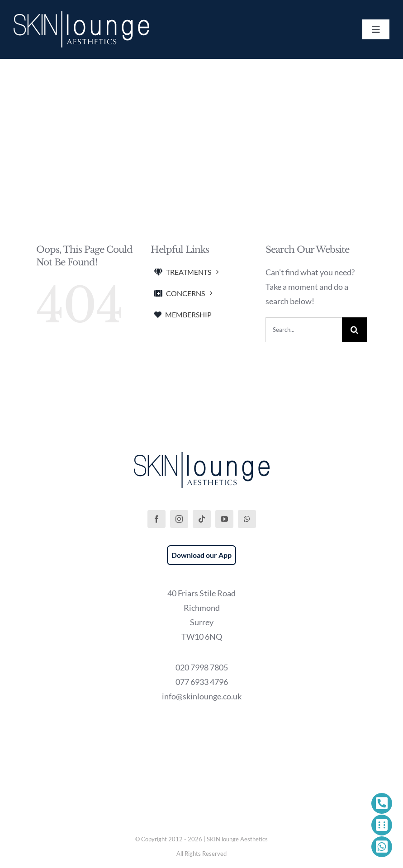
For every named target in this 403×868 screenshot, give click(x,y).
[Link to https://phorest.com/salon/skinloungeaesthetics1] (382, 825)
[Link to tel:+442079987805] (382, 803)
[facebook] (156, 519)
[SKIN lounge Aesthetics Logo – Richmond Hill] (81, 15)
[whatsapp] (247, 519)
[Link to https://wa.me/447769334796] (382, 847)
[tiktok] (202, 519)
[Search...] (304, 330)
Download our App (201, 555)
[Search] (354, 330)
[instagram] (179, 519)
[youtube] (224, 519)
